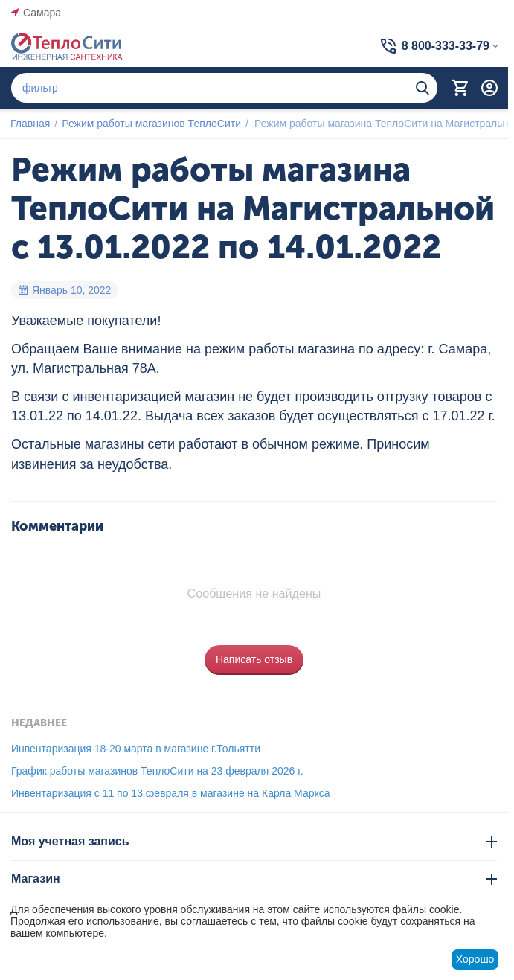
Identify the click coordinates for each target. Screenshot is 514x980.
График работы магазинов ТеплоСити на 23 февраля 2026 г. (157, 771)
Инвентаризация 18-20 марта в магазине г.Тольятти (136, 749)
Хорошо (475, 959)
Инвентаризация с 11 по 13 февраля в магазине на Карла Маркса (171, 793)
